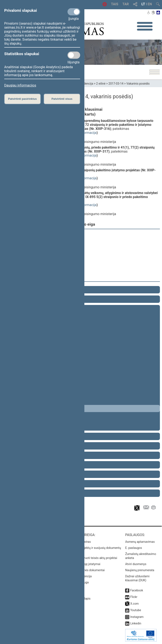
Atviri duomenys (136, 564)
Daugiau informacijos (20, 85)
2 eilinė (101, 84)
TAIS (115, 4)
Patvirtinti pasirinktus (22, 99)
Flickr (134, 597)
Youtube (136, 610)
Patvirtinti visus (62, 99)
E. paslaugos (134, 548)
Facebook (137, 590)
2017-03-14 (116, 84)
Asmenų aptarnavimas (140, 542)
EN (150, 4)
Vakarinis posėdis (138, 84)
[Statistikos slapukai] (74, 55)
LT (143, 4)
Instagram (137, 617)
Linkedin (136, 623)
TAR (126, 4)
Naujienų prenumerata (140, 570)
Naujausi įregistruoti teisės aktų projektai (90, 558)
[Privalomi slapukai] (74, 12)
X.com (134, 604)
